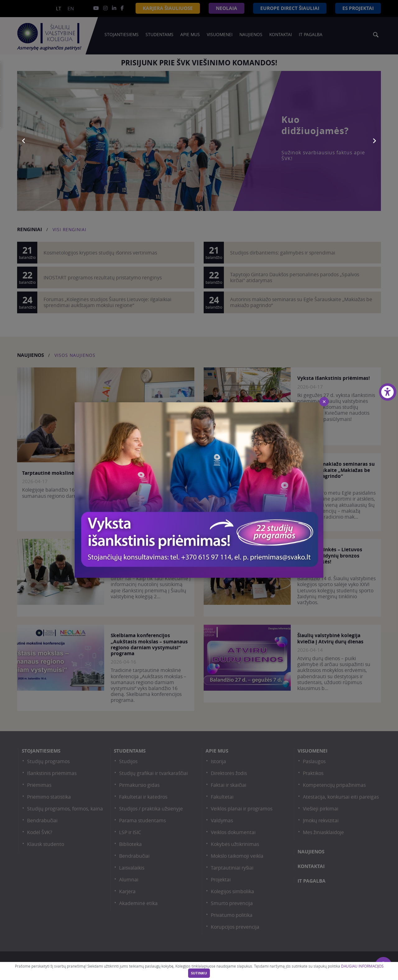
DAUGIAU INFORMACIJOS (362, 966)
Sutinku (199, 973)
